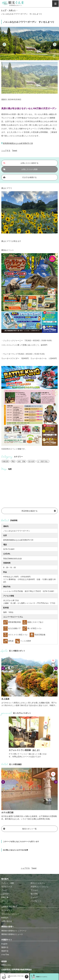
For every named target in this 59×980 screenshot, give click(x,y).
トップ (4, 10)
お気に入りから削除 (20, 169)
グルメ (4, 890)
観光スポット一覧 (20, 829)
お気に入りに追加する (21, 163)
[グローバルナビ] (55, 4)
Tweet (15, 150)
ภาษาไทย (5, 954)
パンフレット (36, 901)
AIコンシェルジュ (38, 883)
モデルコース (7, 887)
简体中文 (5, 951)
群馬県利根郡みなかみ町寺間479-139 (18, 143)
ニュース (34, 897)
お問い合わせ (7, 921)
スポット (12, 10)
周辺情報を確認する (39, 511)
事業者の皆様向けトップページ (14, 931)
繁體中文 (5, 947)
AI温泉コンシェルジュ (40, 887)
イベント (5, 901)
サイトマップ (7, 910)
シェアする (6, 150)
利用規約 (5, 918)
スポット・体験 (8, 883)
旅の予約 (34, 894)
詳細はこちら (6, 965)
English (4, 944)
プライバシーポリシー (10, 914)
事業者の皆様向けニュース (12, 934)
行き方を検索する (20, 177)
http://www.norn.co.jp (12, 558)
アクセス (34, 890)
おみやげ (5, 894)
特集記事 (5, 897)
